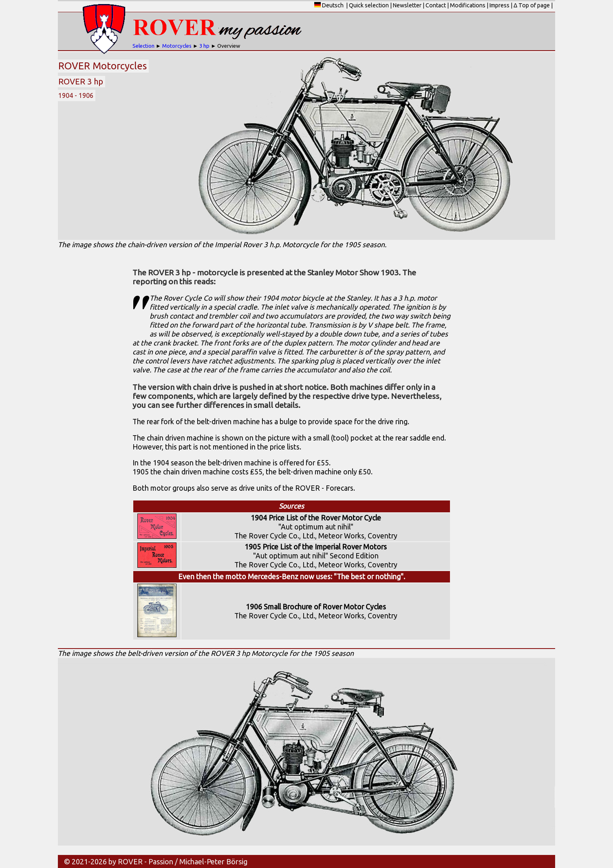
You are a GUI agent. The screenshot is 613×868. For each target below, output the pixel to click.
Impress (499, 5)
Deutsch (329, 5)
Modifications (468, 5)
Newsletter (407, 5)
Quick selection (369, 5)
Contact (436, 5)
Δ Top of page (532, 5)
